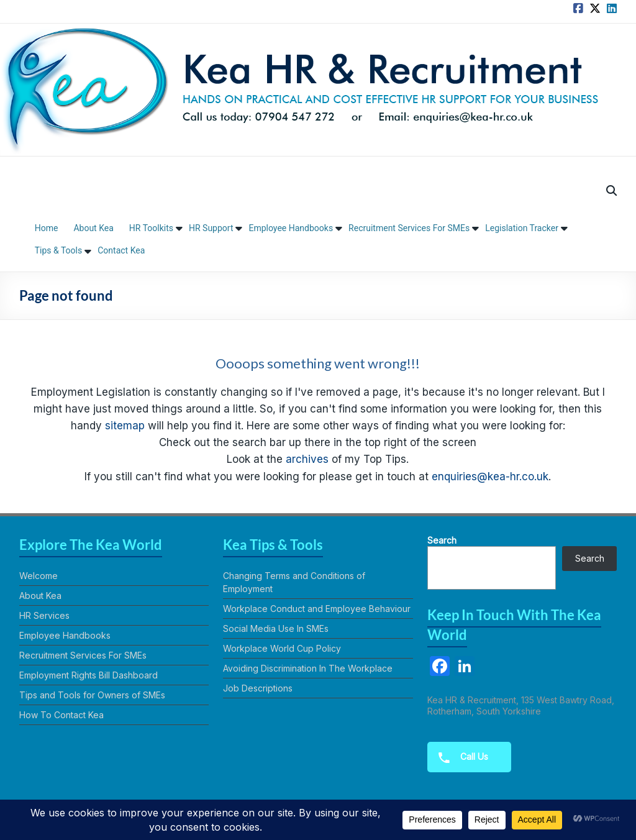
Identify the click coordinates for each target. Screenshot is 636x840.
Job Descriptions (258, 688)
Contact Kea (121, 250)
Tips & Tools (59, 250)
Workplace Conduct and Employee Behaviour (317, 609)
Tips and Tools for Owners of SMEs (92, 695)
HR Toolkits (151, 228)
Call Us (459, 757)
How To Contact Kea (61, 715)
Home (47, 228)
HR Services (44, 615)
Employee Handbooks (291, 228)
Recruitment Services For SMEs (409, 228)
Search (442, 540)
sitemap (125, 426)
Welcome (39, 576)
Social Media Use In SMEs (276, 628)
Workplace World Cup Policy (282, 648)
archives (307, 459)
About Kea (93, 228)
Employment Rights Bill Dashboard (89, 675)
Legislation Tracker (522, 228)
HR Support (211, 228)
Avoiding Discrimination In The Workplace (308, 668)
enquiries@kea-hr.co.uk (490, 477)
